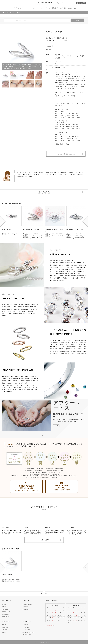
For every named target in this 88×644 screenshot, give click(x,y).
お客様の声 (25, 607)
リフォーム (4, 632)
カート (64, 3)
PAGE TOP (44, 594)
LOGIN (70, 3)
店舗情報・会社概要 (27, 604)
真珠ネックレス (5, 617)
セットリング (5, 609)
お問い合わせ (26, 609)
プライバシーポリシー (28, 635)
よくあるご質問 (26, 630)
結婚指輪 (4, 607)
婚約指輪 (4, 604)
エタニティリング (6, 612)
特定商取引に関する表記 (28, 632)
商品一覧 (9, 13)
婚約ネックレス (5, 614)
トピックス (4, 630)
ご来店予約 (82, 3)
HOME (3, 13)
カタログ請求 (26, 627)
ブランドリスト (5, 627)
